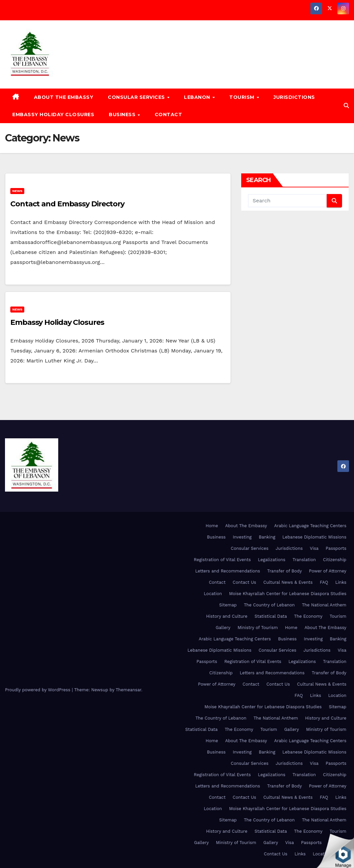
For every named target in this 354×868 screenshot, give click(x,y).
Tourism (243, 97)
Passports (336, 548)
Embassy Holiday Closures (53, 114)
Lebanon (198, 97)
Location (213, 594)
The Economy (308, 616)
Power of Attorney (328, 571)
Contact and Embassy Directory (67, 204)
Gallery (223, 628)
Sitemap (228, 605)
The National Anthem (324, 605)
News (17, 191)
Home (212, 526)
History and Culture (227, 616)
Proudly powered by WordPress (38, 690)
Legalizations (271, 560)
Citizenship (335, 560)
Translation (304, 560)
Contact (169, 114)
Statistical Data (271, 616)
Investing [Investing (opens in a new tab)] (242, 537)
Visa (314, 548)
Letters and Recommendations (228, 571)
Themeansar (129, 690)
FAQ (324, 582)
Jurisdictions (294, 97)
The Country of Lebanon (269, 605)
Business (123, 114)
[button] (346, 106)
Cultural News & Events (288, 582)
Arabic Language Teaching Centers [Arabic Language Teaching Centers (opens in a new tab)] (310, 526)
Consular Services (137, 97)
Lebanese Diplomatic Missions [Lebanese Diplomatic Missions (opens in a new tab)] (314, 537)
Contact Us (244, 582)
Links (341, 582)
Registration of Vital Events (222, 560)
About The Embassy (64, 97)
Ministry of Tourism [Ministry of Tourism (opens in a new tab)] (258, 628)
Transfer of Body (284, 571)
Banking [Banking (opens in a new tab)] (267, 537)
